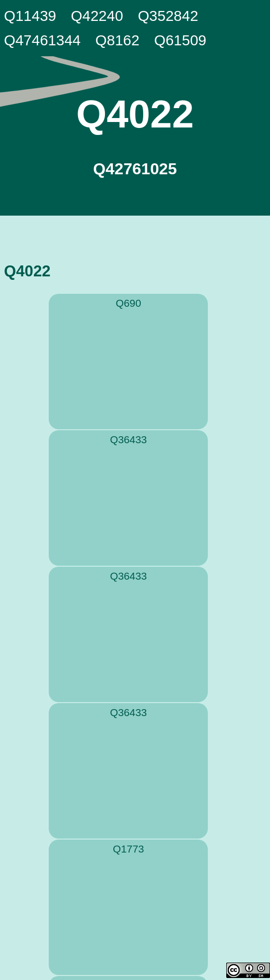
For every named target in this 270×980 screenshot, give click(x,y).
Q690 (129, 303)
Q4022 (135, 114)
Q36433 (128, 439)
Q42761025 (135, 169)
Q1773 (128, 849)
